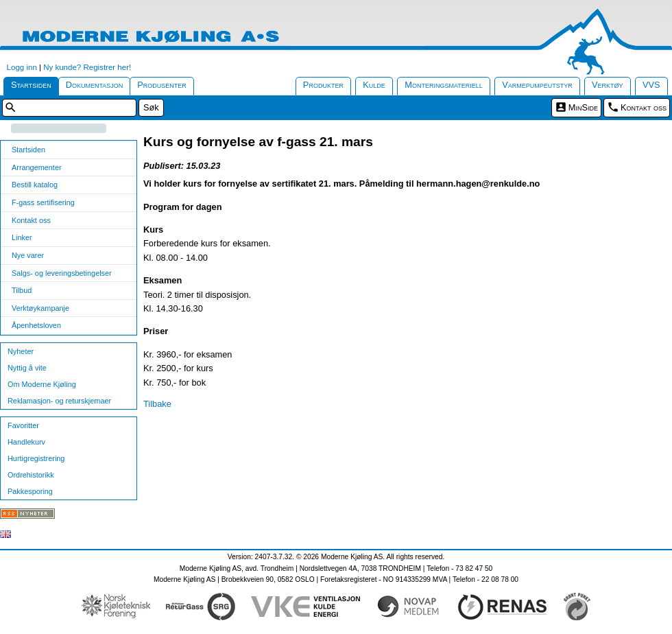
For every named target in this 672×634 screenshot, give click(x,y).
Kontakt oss (644, 107)
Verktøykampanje (40, 308)
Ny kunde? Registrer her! (87, 67)
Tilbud (22, 290)
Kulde (374, 85)
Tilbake (157, 404)
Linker (22, 237)
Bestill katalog (35, 185)
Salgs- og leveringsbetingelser (62, 273)
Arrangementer (37, 167)
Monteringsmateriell (444, 85)
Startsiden (31, 85)
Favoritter (23, 425)
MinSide (583, 107)
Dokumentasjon (95, 85)
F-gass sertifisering (43, 202)
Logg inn (22, 67)
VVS (651, 85)
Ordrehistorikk (31, 475)
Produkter (323, 85)
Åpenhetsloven (36, 325)
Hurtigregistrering (36, 458)
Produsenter (162, 85)
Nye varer (28, 255)
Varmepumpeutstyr (537, 85)
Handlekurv (26, 442)
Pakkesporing (30, 491)
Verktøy (608, 85)
